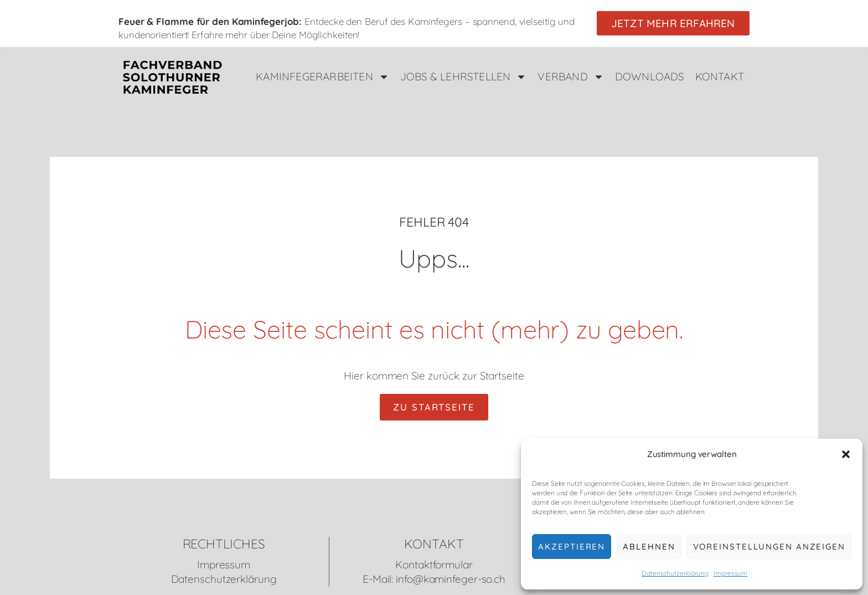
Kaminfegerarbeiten (322, 77)
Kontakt (720, 76)
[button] (846, 454)
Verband (570, 77)
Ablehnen (649, 547)
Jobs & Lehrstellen (464, 77)
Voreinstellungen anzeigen (769, 547)
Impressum (730, 573)
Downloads (650, 76)
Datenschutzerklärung (675, 573)
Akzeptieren (572, 547)
